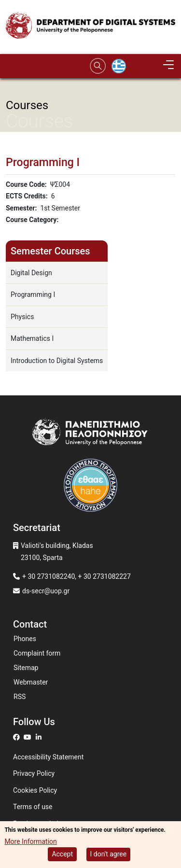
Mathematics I (32, 338)
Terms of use (33, 807)
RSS (20, 697)
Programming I (33, 294)
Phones (25, 639)
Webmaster (31, 682)
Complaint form (37, 653)
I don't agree (109, 855)
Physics (22, 317)
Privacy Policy (34, 773)
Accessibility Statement (48, 757)
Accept (62, 855)
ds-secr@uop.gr (46, 591)
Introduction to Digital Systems (57, 361)
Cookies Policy (35, 790)
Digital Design (31, 273)
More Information (30, 842)
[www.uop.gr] (90, 434)
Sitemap (26, 668)
